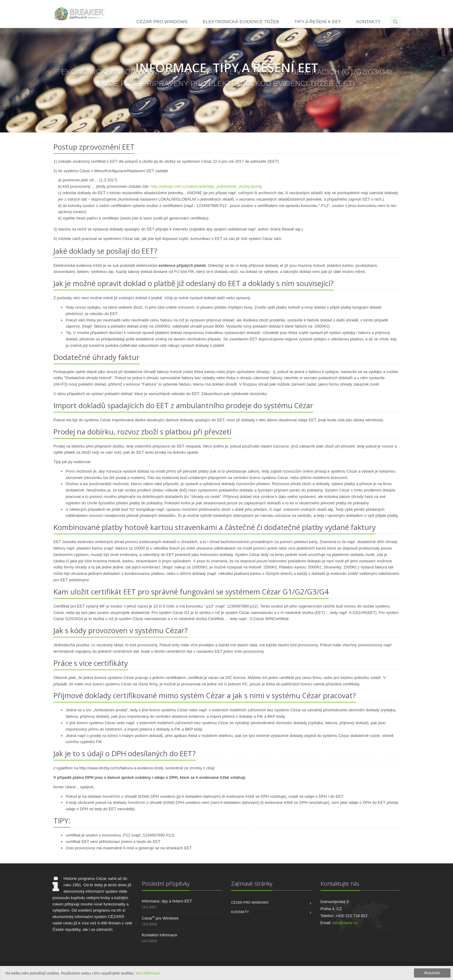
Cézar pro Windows (162, 22)
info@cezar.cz (345, 923)
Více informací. (148, 973)
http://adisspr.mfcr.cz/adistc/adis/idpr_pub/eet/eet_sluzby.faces (205, 187)
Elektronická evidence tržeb (241, 22)
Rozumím (432, 973)
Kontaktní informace (160, 935)
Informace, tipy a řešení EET (167, 901)
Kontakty (368, 22)
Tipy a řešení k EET (318, 22)
